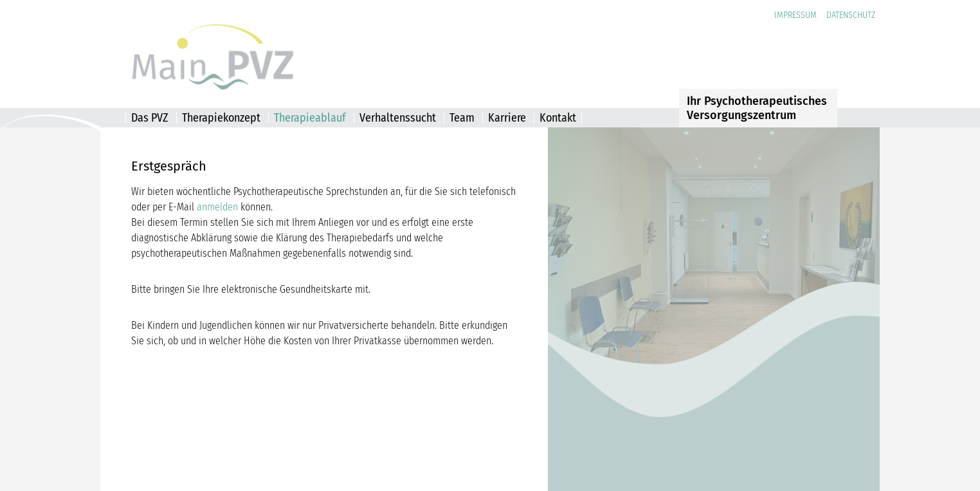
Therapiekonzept (221, 118)
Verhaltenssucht (398, 118)
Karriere (507, 118)
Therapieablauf (310, 118)
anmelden (217, 207)
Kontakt (558, 118)
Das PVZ (150, 118)
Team (462, 118)
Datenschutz (851, 15)
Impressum (795, 15)
